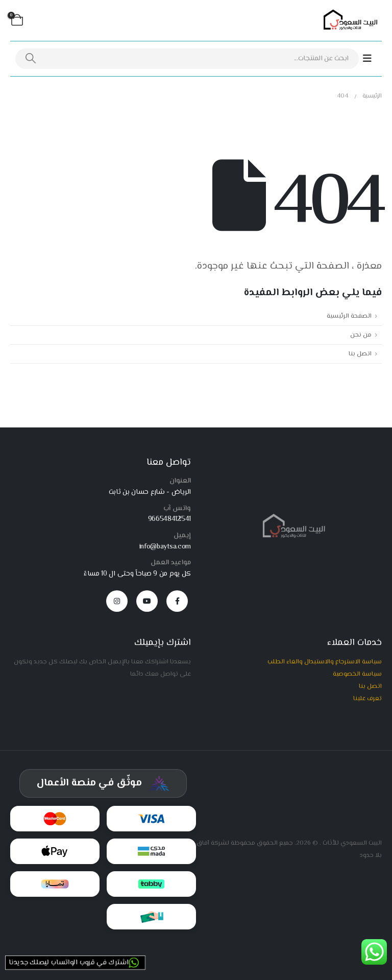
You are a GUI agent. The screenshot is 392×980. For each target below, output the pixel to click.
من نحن (361, 335)
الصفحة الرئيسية (349, 316)
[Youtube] (147, 601)
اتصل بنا (360, 354)
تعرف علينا (367, 699)
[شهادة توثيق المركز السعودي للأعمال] (103, 783)
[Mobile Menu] (372, 59)
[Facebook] (177, 601)
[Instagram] (117, 601)
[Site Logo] (349, 21)
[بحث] (31, 59)
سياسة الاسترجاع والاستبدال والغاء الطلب (325, 662)
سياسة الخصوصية (357, 674)
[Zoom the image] (292, 518)
